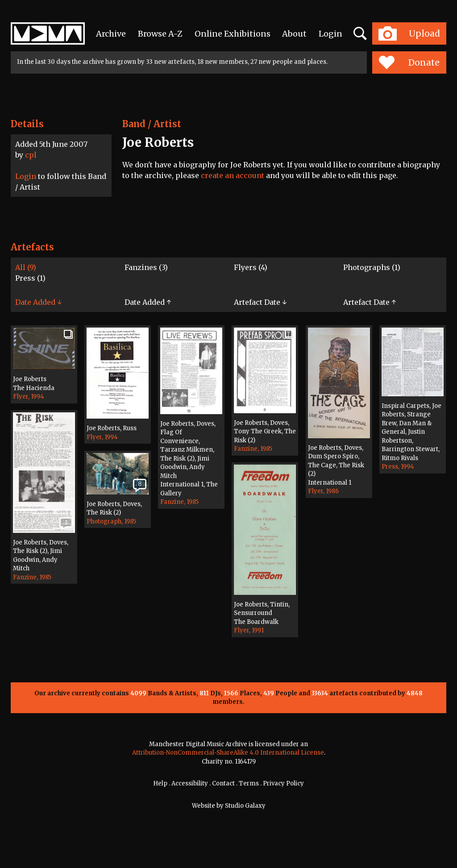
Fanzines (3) (146, 267)
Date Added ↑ (148, 302)
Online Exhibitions (233, 34)
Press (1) (30, 278)
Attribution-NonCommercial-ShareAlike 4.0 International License (228, 753)
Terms (249, 783)
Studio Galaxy (245, 806)
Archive (111, 34)
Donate (409, 62)
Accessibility (190, 783)
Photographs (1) (372, 267)
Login (330, 34)
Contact (223, 783)
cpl (31, 155)
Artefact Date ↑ (370, 302)
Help (160, 783)
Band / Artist (152, 124)
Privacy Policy (283, 783)
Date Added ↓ (38, 302)
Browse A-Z (160, 34)
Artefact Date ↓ (260, 302)
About (294, 34)
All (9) (26, 267)
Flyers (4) (251, 267)
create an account (233, 175)
